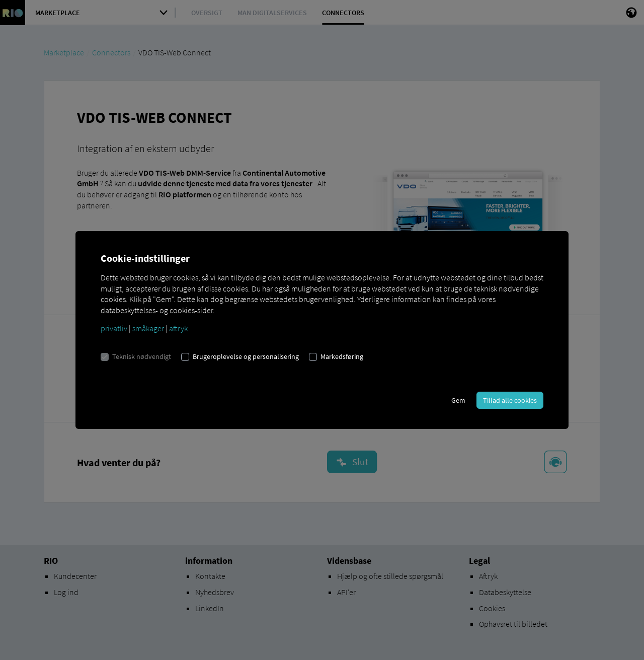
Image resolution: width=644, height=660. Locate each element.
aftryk (178, 328)
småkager (148, 328)
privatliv (114, 328)
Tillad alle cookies (510, 400)
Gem (458, 400)
